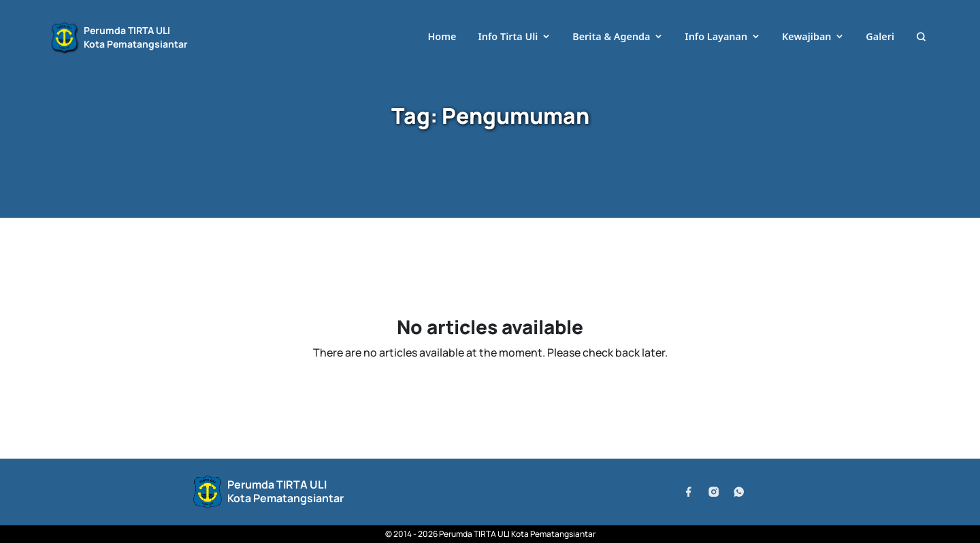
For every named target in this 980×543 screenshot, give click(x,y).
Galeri (880, 36)
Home (442, 36)
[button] (921, 37)
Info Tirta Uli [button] (508, 36)
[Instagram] (714, 492)
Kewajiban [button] (807, 36)
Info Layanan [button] (716, 36)
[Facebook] (688, 492)
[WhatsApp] (739, 492)
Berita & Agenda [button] (611, 36)
